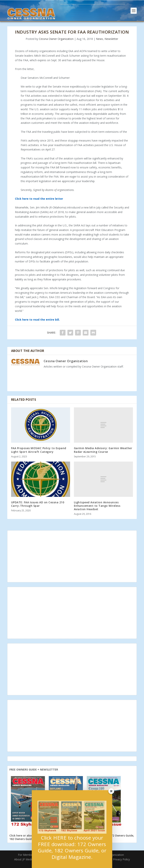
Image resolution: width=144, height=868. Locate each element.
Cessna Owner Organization (56, 39)
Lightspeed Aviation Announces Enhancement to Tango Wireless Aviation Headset (97, 506)
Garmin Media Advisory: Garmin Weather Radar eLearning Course (103, 450)
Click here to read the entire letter (39, 199)
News (99, 39)
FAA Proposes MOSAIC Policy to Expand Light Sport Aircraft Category (39, 450)
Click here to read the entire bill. (37, 320)
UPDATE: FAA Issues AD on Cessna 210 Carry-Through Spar (38, 504)
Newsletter (111, 39)
